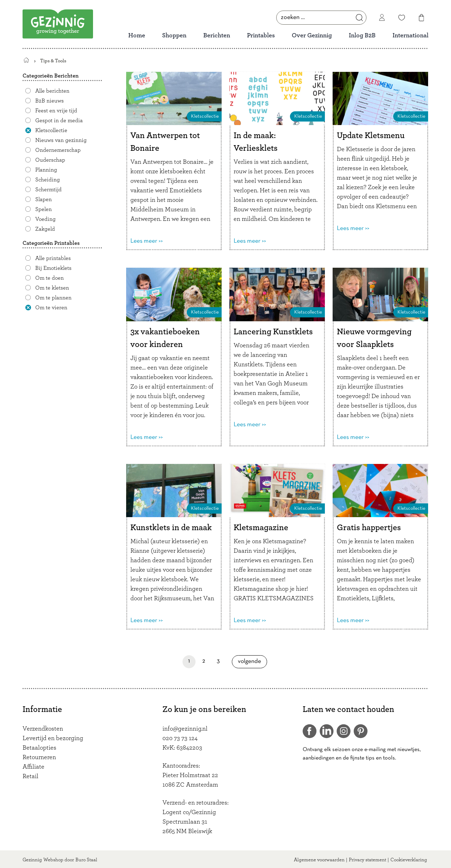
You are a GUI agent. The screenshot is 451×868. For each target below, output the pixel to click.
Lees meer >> (147, 241)
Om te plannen (53, 298)
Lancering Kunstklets (273, 332)
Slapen (44, 199)
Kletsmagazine (261, 528)
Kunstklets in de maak (171, 528)
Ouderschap (50, 160)
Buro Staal (86, 860)
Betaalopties (39, 748)
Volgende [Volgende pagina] (252, 661)
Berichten (217, 36)
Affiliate (33, 767)
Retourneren (39, 757)
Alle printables (53, 258)
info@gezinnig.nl (185, 729)
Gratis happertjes (369, 528)
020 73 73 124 (180, 738)
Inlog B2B (362, 36)
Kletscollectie (51, 130)
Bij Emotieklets (53, 268)
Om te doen (50, 278)
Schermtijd (48, 190)
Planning (46, 170)
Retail (30, 776)
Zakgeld (45, 229)
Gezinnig (32, 860)
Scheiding (48, 180)
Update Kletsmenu (371, 136)
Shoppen (174, 36)
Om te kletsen (52, 288)
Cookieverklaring (409, 860)
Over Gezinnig (312, 36)
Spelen (44, 209)
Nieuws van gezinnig (61, 140)
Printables (261, 36)
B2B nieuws (50, 101)
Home (137, 36)
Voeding (45, 219)
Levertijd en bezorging (53, 738)
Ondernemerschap (58, 150)
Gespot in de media (59, 120)
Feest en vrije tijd (56, 111)
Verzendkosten (43, 729)
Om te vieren (51, 308)
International (410, 36)
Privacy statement (367, 860)
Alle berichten (52, 91)
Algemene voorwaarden (319, 860)
